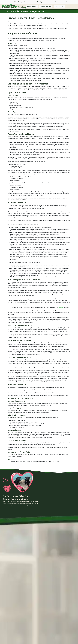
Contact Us (65, 2)
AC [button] (15, 2)
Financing (40, 2)
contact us (61, 307)
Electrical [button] (26, 2)
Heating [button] (20, 2)
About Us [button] (45, 2)
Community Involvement (56, 2)
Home (12, 2)
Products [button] (33, 2)
